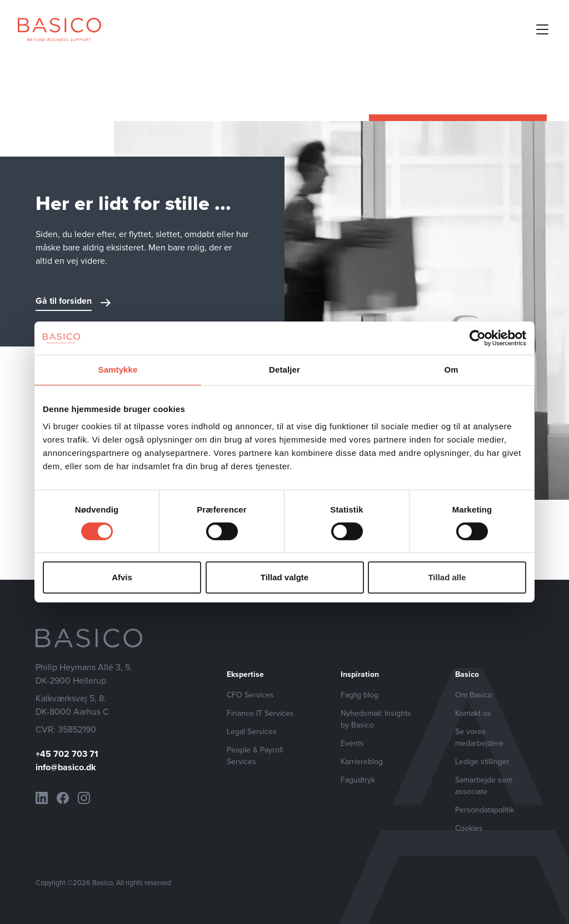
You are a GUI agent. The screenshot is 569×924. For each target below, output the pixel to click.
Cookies (469, 828)
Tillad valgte (284, 577)
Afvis (122, 577)
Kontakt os (473, 713)
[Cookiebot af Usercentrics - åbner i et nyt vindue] (478, 338)
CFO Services (250, 695)
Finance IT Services (260, 713)
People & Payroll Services (255, 756)
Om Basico (474, 695)
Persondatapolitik (485, 810)
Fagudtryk (358, 780)
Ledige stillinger (482, 762)
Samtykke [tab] (118, 370)
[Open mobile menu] (542, 29)
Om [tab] (451, 370)
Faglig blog (360, 695)
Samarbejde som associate (484, 786)
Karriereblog (362, 762)
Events (352, 743)
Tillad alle (447, 577)
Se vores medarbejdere (479, 737)
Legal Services (252, 732)
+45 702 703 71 (67, 754)
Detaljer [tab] (284, 370)
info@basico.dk (66, 767)
